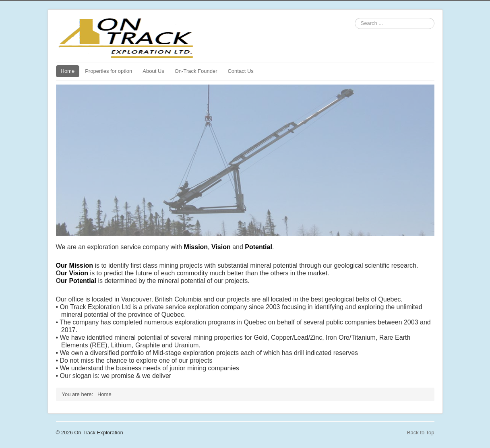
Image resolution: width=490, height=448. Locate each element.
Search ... (355, 18)
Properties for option (109, 71)
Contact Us (240, 71)
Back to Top (421, 433)
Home (68, 71)
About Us (153, 71)
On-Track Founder (196, 71)
